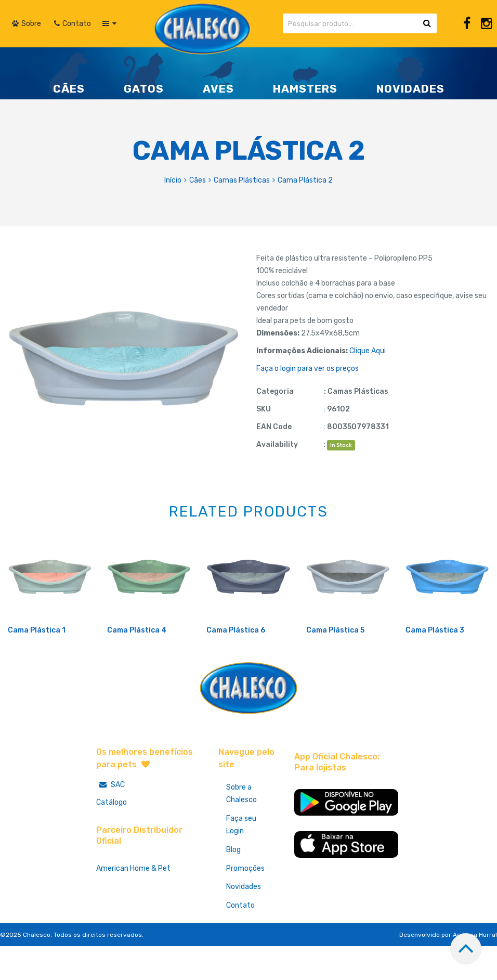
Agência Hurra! (475, 970)
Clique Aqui (368, 351)
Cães (198, 180)
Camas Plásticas (242, 180)
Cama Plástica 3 (435, 665)
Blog (233, 885)
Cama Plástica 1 (37, 665)
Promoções (245, 903)
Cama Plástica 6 (236, 665)
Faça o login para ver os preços (308, 369)
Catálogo (112, 837)
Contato (240, 941)
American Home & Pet (133, 903)
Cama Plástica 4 (137, 665)
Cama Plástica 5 (335, 665)
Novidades (244, 922)
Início (173, 180)
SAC (110, 819)
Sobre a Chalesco (241, 828)
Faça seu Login (241, 860)
